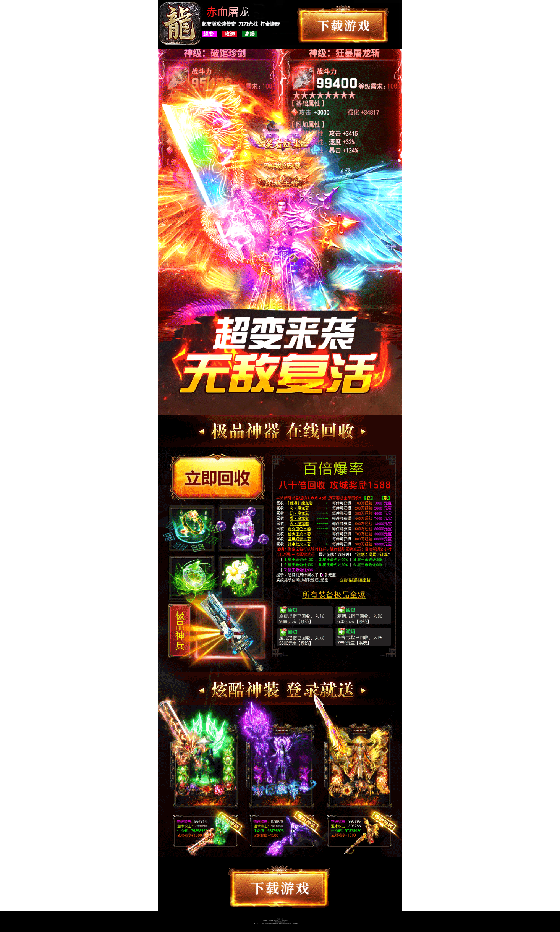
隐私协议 (283, 922)
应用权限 (277, 922)
